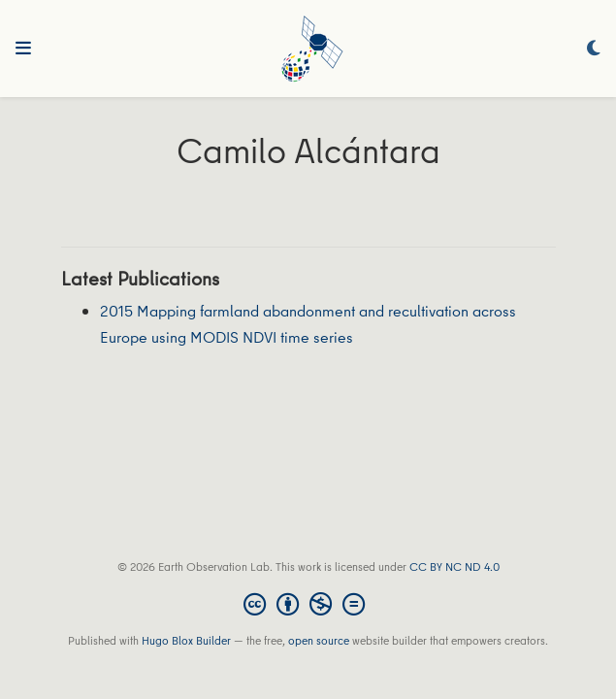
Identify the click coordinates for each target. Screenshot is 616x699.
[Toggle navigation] (23, 49)
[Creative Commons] (308, 604)
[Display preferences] (594, 49)
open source (319, 640)
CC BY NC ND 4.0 (454, 566)
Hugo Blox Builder (186, 640)
